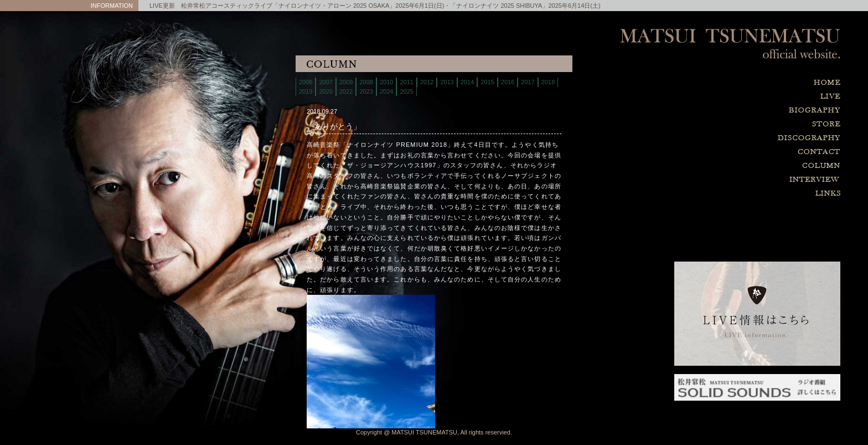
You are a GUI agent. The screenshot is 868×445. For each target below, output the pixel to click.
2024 (386, 91)
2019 (306, 91)
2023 (366, 91)
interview (757, 180)
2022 (346, 91)
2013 (447, 82)
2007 (325, 82)
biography (757, 111)
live (757, 97)
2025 (406, 91)
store (757, 124)
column (757, 166)
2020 (325, 91)
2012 (427, 82)
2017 (528, 82)
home (757, 83)
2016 (508, 82)
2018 (548, 82)
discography (757, 138)
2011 (406, 82)
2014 (467, 82)
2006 (306, 82)
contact (757, 152)
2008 (366, 82)
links (757, 194)
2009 (346, 82)
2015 (487, 82)
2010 (386, 82)
